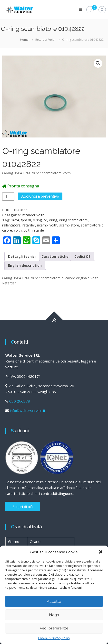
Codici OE (82, 256)
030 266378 (20, 401)
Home (24, 40)
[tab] (22, 256)
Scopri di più (23, 507)
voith (18, 230)
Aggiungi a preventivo (40, 196)
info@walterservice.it (28, 411)
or (45, 220)
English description (25, 265)
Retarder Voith (45, 40)
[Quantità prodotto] (8, 197)
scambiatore (69, 225)
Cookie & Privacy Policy (54, 638)
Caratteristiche (55, 256)
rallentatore (11, 225)
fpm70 (26, 220)
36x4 (15, 220)
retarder (29, 225)
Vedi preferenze (54, 628)
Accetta (54, 601)
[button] (101, 552)
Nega (54, 615)
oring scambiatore (73, 220)
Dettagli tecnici (22, 256)
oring (53, 220)
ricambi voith (47, 225)
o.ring (37, 220)
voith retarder (34, 230)
